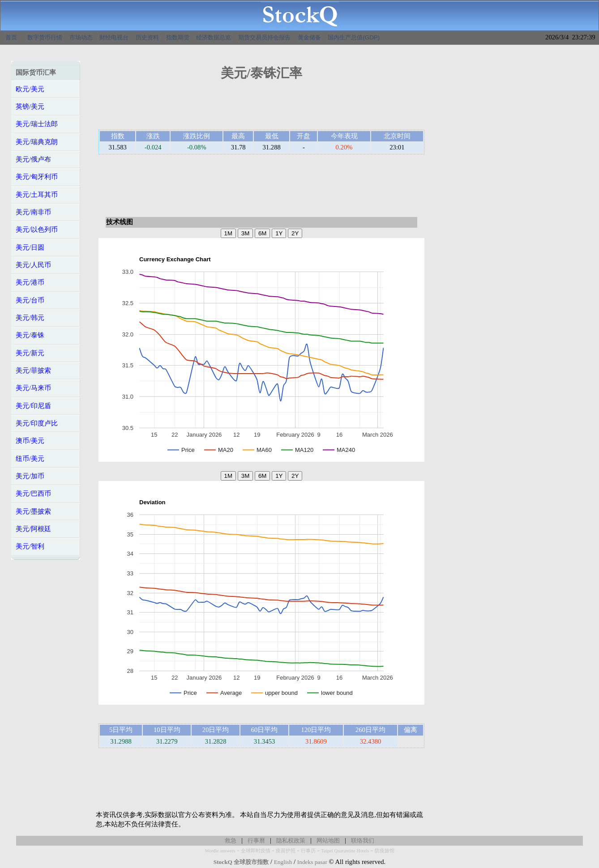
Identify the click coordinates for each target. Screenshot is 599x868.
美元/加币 (30, 476)
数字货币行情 (45, 37)
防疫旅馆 (385, 851)
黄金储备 (309, 37)
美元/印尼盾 (33, 406)
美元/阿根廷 (33, 529)
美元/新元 (30, 353)
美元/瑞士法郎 (37, 124)
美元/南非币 (33, 212)
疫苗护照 (286, 851)
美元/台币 (30, 300)
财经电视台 (114, 37)
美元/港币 (30, 282)
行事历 (308, 851)
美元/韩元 (30, 318)
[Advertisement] (261, 108)
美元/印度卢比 (37, 423)
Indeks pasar (312, 862)
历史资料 (147, 37)
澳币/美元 (30, 441)
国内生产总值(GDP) (354, 37)
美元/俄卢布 (33, 159)
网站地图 (328, 840)
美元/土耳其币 (37, 195)
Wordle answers (220, 851)
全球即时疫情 (256, 851)
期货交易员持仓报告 (264, 37)
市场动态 (81, 37)
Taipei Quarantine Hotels (345, 851)
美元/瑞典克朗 (37, 142)
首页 (11, 37)
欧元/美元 (30, 89)
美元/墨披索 (33, 511)
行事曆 (256, 840)
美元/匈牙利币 (37, 177)
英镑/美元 (30, 106)
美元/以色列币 (37, 230)
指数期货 (178, 37)
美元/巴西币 (33, 494)
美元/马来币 (33, 388)
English (283, 862)
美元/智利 (30, 546)
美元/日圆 (30, 247)
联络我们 (363, 840)
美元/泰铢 (30, 335)
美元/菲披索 (33, 370)
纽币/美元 (30, 459)
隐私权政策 (291, 840)
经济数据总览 (214, 37)
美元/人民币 (33, 265)
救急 (231, 840)
